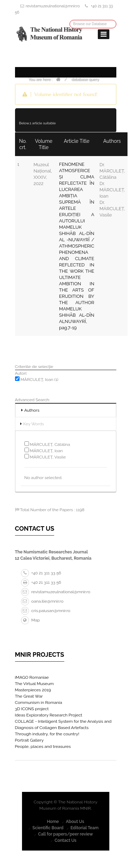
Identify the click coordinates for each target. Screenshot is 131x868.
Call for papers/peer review (65, 834)
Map (30, 620)
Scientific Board (48, 828)
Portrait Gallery (30, 740)
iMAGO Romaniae (32, 677)
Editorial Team (85, 828)
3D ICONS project (32, 709)
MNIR (86, 808)
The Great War (29, 696)
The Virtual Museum (34, 684)
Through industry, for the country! (47, 734)
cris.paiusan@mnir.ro (46, 611)
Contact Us (65, 840)
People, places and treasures (43, 746)
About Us (75, 822)
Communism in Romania (39, 703)
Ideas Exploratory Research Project (49, 715)
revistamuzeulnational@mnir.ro (53, 6)
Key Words (34, 424)
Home (53, 822)
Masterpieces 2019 (33, 690)
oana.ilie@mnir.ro (42, 601)
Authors (32, 410)
